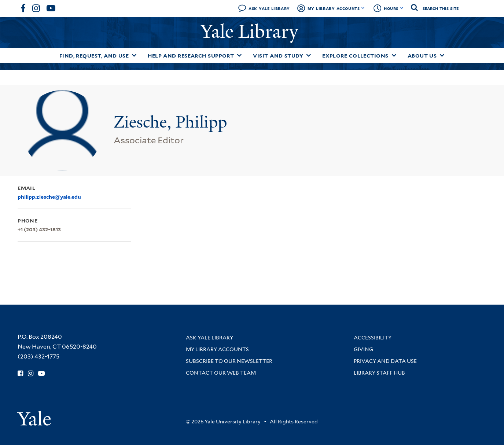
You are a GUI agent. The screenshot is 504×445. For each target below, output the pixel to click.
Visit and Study (278, 56)
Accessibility (373, 338)
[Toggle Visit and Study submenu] (309, 55)
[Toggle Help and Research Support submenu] (239, 55)
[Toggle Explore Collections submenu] (394, 55)
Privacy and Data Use (385, 361)
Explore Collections (355, 56)
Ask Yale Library (269, 8)
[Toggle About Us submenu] (442, 55)
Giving (363, 349)
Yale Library (252, 32)
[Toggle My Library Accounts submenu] (363, 8)
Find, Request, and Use (94, 56)
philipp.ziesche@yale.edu (49, 197)
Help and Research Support (191, 56)
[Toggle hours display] (402, 8)
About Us (422, 56)
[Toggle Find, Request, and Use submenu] (134, 55)
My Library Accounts (334, 8)
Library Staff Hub (379, 373)
